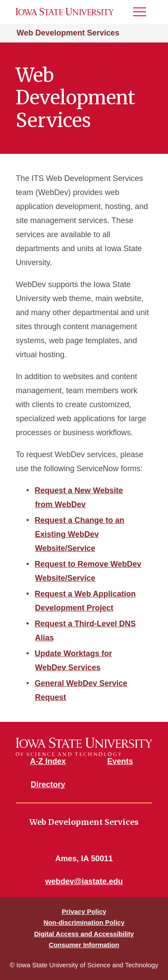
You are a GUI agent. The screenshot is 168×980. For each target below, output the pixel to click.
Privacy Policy (84, 911)
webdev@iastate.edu (84, 881)
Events (120, 761)
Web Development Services (68, 33)
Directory (48, 785)
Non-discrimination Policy (84, 922)
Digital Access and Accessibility (84, 934)
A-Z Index (48, 761)
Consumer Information (84, 945)
